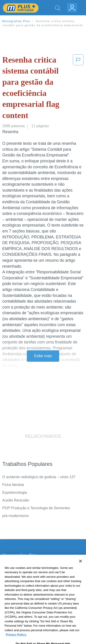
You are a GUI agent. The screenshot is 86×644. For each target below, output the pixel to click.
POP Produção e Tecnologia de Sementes (36, 508)
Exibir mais (43, 356)
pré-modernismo (15, 516)
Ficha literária (13, 485)
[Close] (80, 567)
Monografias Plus (16, 21)
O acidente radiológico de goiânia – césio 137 (39, 477)
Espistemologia (15, 492)
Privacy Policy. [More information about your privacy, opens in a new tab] (16, 641)
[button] (78, 89)
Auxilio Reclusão (16, 500)
